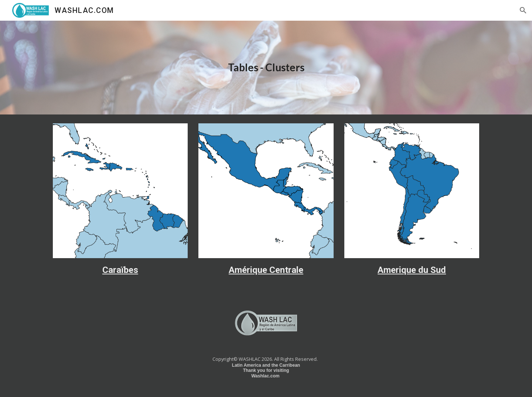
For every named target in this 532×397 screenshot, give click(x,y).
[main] (266, 68)
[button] (523, 10)
